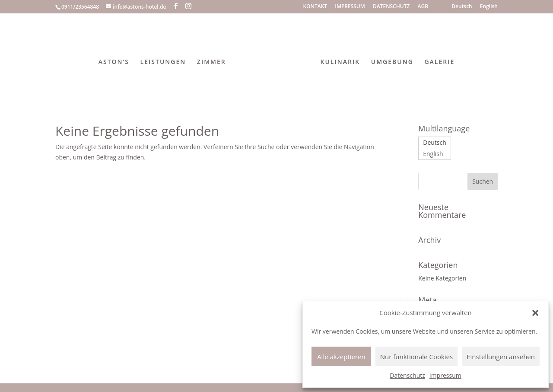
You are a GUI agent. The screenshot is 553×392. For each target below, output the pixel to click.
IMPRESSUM (350, 7)
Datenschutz (407, 375)
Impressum (445, 375)
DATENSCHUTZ (391, 7)
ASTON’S (114, 62)
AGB (423, 7)
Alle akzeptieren (341, 357)
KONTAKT (315, 7)
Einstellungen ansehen (501, 357)
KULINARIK (340, 62)
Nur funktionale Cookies (416, 357)
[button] (535, 313)
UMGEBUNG (392, 62)
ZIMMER (211, 62)
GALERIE (439, 62)
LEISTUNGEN (163, 62)
